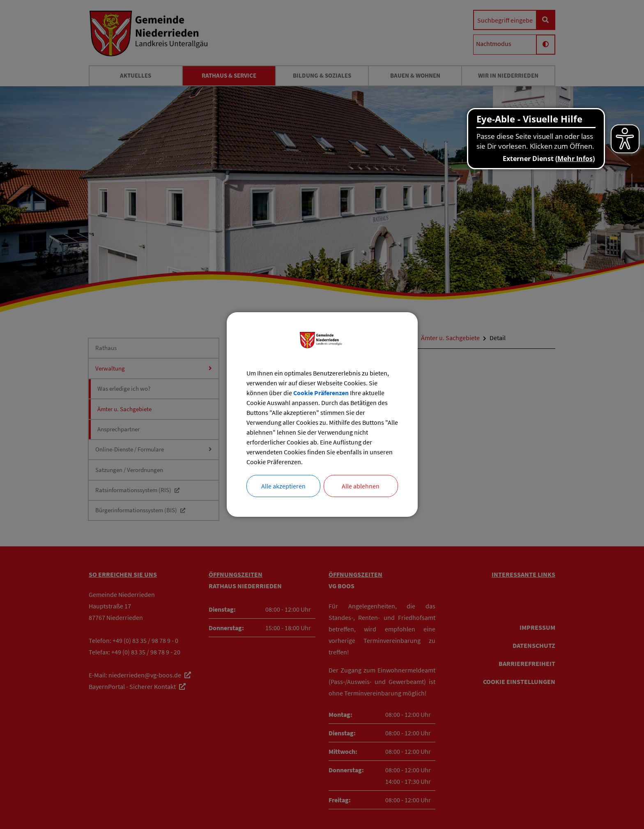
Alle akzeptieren (283, 486)
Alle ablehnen (361, 486)
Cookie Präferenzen (321, 393)
